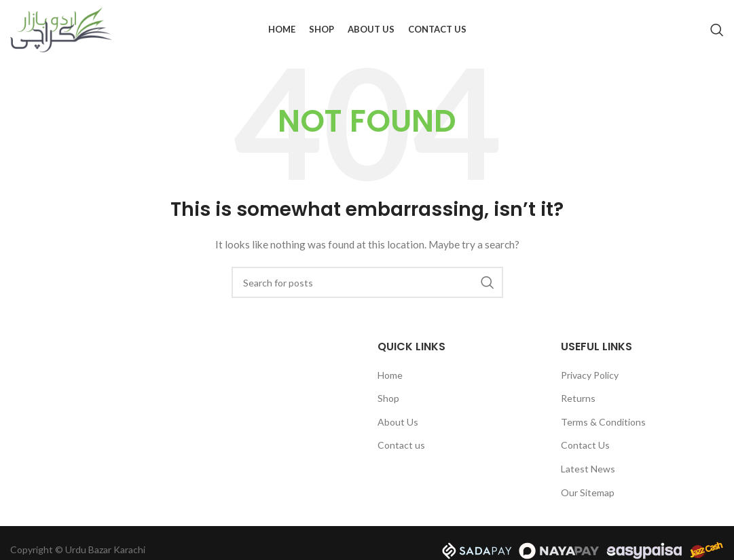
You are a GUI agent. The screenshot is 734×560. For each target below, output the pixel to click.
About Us (398, 423)
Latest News (588, 470)
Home (390, 376)
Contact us (401, 447)
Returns (578, 399)
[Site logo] (61, 30)
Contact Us (585, 447)
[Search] (717, 31)
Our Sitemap (588, 494)
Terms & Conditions (603, 423)
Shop (388, 399)
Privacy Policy (590, 376)
